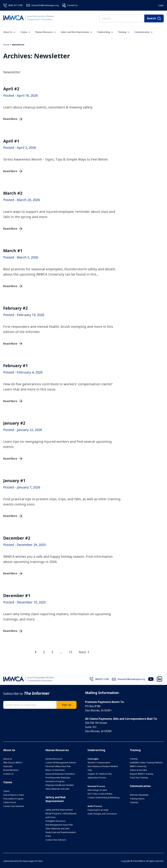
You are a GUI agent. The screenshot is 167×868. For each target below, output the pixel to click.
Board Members (11, 770)
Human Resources (46, 32)
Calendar (134, 802)
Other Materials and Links (57, 789)
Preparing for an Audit (98, 810)
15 (70, 652)
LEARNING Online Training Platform (146, 763)
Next (83, 652)
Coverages (93, 759)
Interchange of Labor (97, 790)
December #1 (17, 595)
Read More (10, 119)
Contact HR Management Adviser (61, 763)
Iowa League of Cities (33, 861)
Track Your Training (139, 778)
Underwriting (105, 32)
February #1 (15, 365)
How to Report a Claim (14, 795)
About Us (9, 32)
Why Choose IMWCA (13, 763)
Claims (25, 32)
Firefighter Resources (56, 821)
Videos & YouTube (138, 770)
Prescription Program (13, 799)
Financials (8, 766)
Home (6, 45)
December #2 (17, 538)
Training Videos (137, 799)
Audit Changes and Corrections (102, 814)
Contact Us (8, 774)
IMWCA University (138, 766)
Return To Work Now (55, 770)
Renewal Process (96, 786)
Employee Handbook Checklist (60, 785)
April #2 (11, 89)
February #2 (15, 308)
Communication (143, 32)
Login (161, 5)
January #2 (14, 423)
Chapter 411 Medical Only (100, 774)
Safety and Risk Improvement (76, 32)
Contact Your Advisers (56, 840)
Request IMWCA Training (141, 774)
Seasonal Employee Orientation (60, 774)
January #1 (14, 480)
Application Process (97, 778)
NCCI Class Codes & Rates (100, 794)
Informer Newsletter (139, 795)
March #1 (13, 251)
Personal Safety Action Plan (58, 766)
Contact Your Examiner (14, 806)
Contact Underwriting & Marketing (103, 798)
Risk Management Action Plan (59, 825)
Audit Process (95, 806)
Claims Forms (10, 802)
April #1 (11, 141)
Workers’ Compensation (99, 763)
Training (124, 32)
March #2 (13, 193)
